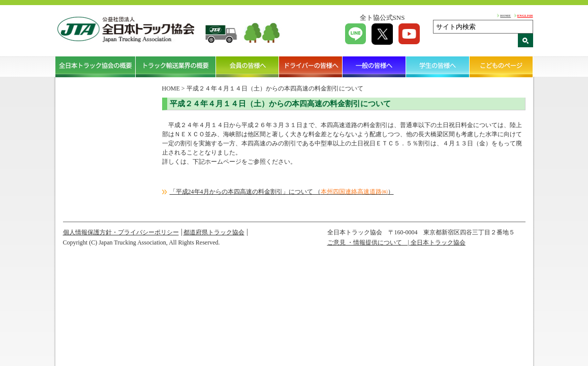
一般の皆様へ (374, 67)
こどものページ (501, 67)
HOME (505, 16)
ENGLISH (525, 16)
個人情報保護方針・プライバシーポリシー (121, 232)
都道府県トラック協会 (214, 232)
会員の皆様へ (248, 67)
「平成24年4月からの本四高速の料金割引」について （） (282, 192)
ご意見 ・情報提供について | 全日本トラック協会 (396, 242)
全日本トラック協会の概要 (96, 67)
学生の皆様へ (438, 67)
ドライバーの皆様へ (311, 67)
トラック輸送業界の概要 (176, 67)
